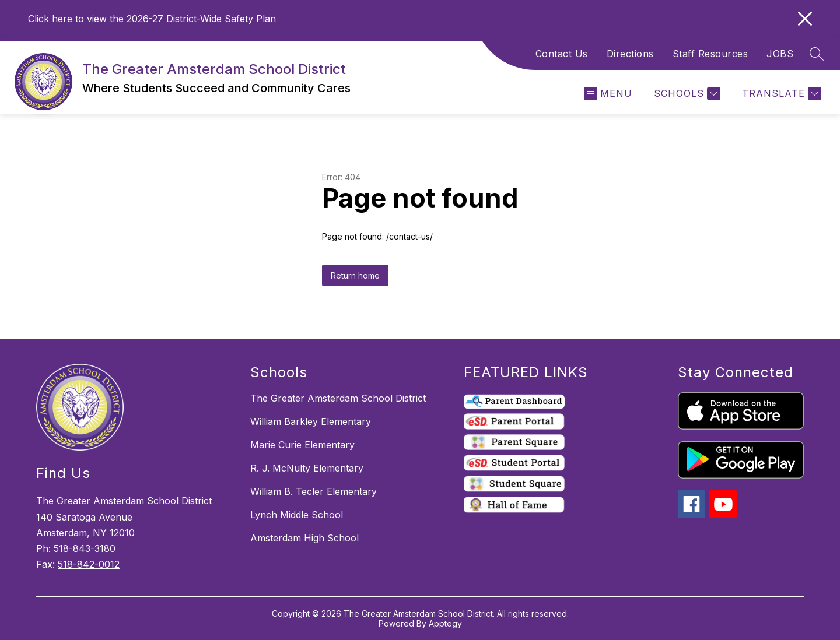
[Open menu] (608, 94)
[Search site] (817, 54)
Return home (355, 275)
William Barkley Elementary (311, 421)
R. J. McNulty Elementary (307, 468)
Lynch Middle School (297, 515)
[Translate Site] (780, 94)
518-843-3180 (85, 548)
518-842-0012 (89, 564)
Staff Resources (710, 54)
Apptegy (445, 623)
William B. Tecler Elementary (314, 491)
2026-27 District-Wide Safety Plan (200, 19)
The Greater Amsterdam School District (338, 398)
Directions (630, 54)
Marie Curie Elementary (302, 445)
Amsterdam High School (304, 538)
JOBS (780, 54)
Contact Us (562, 54)
